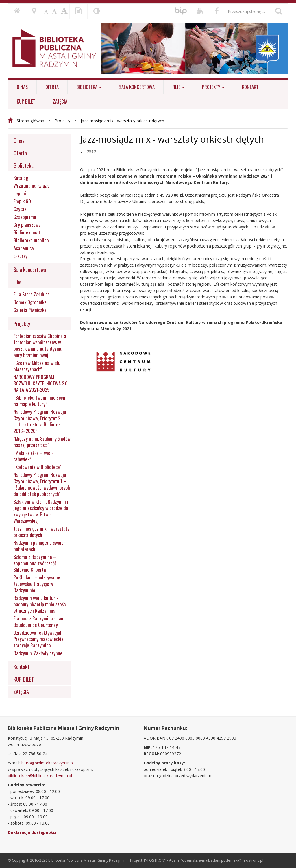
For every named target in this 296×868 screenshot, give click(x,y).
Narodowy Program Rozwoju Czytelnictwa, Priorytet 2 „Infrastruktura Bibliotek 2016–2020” (40, 421)
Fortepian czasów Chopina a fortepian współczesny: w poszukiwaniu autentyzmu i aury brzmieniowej (40, 346)
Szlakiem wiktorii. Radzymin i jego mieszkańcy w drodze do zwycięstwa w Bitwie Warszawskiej (41, 511)
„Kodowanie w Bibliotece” (38, 467)
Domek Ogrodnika (30, 302)
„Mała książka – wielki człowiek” (34, 456)
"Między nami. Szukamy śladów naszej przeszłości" (42, 442)
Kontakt (250, 87)
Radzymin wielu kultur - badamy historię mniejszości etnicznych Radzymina (40, 604)
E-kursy (21, 256)
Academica (24, 248)
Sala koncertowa (137, 87)
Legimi (20, 193)
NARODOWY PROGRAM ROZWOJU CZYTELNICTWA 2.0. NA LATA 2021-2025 (41, 383)
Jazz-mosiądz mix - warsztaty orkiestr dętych (122, 121)
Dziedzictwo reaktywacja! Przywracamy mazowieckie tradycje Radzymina (39, 639)
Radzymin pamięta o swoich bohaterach (40, 546)
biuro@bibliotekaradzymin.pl (48, 763)
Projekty (213, 87)
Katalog (21, 178)
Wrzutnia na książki (32, 186)
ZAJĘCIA (60, 101)
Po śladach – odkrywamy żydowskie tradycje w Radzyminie (37, 584)
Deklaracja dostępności (32, 832)
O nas (22, 87)
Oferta (52, 87)
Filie (178, 87)
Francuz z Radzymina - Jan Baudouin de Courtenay (38, 622)
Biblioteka (89, 87)
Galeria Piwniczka (30, 310)
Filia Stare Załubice (32, 294)
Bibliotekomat (27, 232)
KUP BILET (26, 101)
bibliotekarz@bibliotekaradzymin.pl (40, 776)
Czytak (20, 209)
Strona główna (30, 121)
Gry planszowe (27, 225)
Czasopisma (25, 217)
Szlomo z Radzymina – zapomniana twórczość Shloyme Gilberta (35, 563)
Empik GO (22, 201)
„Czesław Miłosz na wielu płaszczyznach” (37, 366)
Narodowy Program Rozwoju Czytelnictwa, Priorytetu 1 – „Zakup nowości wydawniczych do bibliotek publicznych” (42, 484)
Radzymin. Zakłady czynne (38, 653)
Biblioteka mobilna (31, 240)
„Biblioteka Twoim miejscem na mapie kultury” (40, 401)
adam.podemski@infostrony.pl (237, 860)
